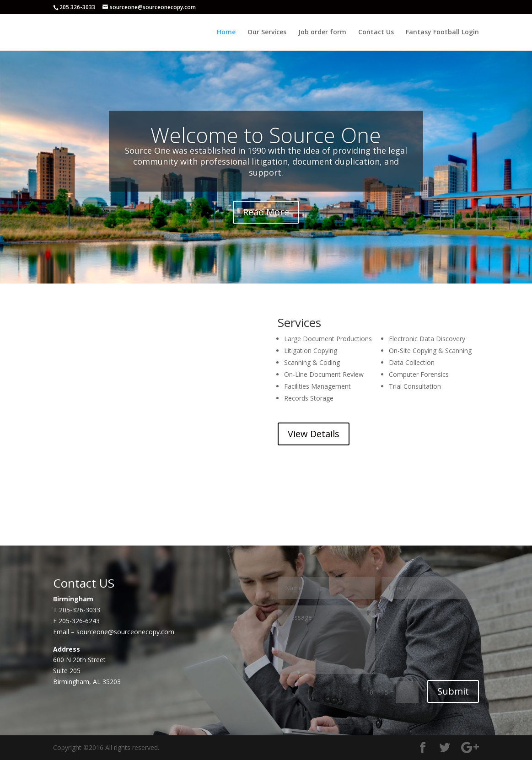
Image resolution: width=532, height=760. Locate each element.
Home (226, 32)
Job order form (322, 32)
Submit (453, 691)
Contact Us (376, 32)
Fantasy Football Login (442, 32)
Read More (266, 212)
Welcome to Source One (266, 135)
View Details (314, 434)
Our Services (267, 32)
